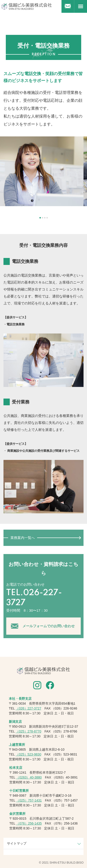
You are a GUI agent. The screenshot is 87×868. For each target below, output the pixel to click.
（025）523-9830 (28, 754)
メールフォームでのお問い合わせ (49, 626)
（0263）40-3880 (29, 777)
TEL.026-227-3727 (34, 598)
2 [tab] (42, 218)
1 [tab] (40, 218)
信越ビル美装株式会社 (27, 6)
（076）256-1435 (29, 823)
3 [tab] (45, 218)
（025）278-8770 (28, 731)
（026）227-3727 (28, 708)
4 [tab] (47, 218)
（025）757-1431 (29, 800)
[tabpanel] (43, 171)
